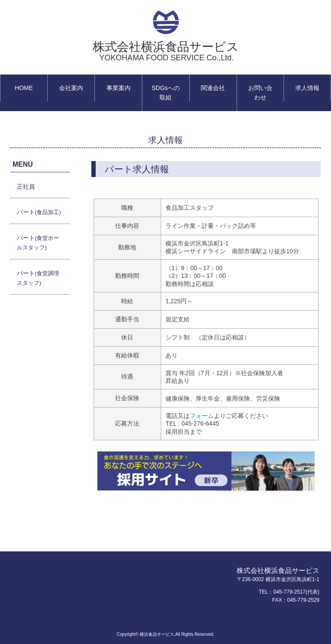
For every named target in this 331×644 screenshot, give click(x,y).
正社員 (26, 187)
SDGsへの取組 (166, 93)
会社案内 (71, 88)
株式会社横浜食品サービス (166, 51)
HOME (24, 88)
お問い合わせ (260, 93)
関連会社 (213, 88)
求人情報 (307, 88)
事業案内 (119, 88)
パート (39, 212)
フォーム (202, 416)
